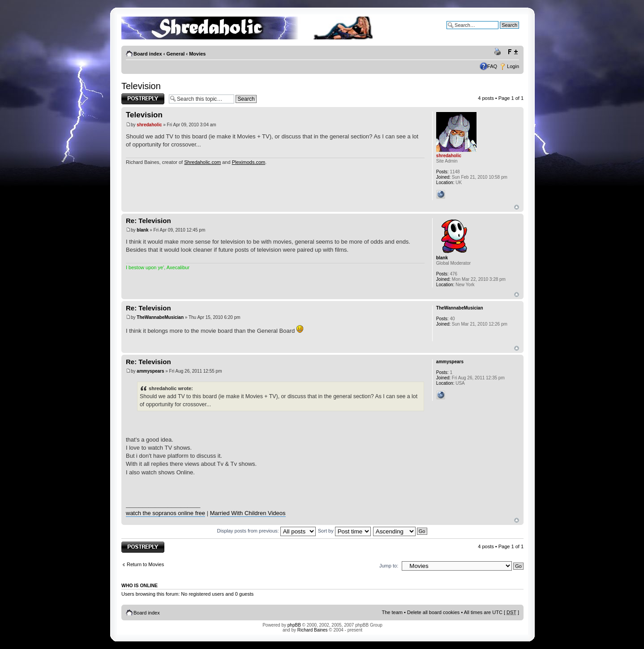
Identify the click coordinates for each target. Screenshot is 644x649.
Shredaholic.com (202, 162)
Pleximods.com (249, 162)
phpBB (294, 625)
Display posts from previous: (266, 531)
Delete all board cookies (433, 612)
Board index (148, 54)
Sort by (344, 531)
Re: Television (148, 221)
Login (513, 66)
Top (517, 207)
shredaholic (149, 125)
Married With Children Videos (248, 513)
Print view (499, 52)
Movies (197, 54)
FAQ (492, 66)
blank (142, 230)
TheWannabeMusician (160, 317)
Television (141, 86)
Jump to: (389, 566)
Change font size (513, 52)
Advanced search (500, 32)
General (175, 54)
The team (392, 612)
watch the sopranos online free (165, 513)
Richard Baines (313, 630)
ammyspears (150, 371)
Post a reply (143, 99)
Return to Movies (145, 564)
